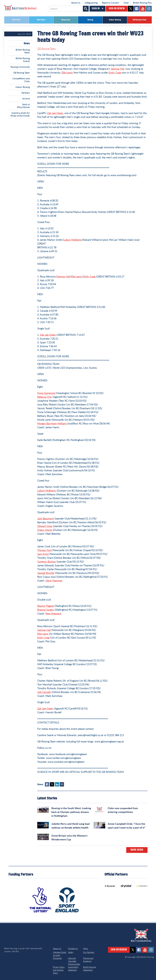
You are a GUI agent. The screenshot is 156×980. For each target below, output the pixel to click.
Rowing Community (20, 67)
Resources (66, 20)
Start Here (17, 20)
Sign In (96, 9)
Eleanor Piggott (46, 606)
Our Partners (89, 952)
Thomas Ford (44, 550)
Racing (90, 20)
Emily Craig (115, 72)
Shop (126, 3)
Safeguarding (91, 3)
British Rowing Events (23, 60)
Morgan (42, 423)
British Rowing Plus (142, 3)
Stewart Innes (45, 526)
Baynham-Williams (57, 423)
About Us (76, 3)
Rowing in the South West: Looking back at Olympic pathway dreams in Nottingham (71, 812)
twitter (131, 9)
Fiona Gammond (46, 393)
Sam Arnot (43, 554)
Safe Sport (41, 20)
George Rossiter (46, 573)
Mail (62, 784)
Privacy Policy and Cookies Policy (59, 970)
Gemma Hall (117, 69)
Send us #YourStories (24, 106)
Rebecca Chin (45, 397)
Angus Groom (45, 530)
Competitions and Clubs (21, 80)
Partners (26, 93)
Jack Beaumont (46, 518)
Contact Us (73, 948)
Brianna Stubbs (46, 610)
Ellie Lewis (67, 72)
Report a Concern (111, 3)
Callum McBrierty (72, 240)
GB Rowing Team (139, 20)
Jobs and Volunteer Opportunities (74, 961)
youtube (143, 9)
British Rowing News (23, 51)
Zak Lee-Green (55, 113)
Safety (71, 952)
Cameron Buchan (47, 562)
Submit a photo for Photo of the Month (20, 114)
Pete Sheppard (53, 613)
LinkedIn (57, 784)
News (27, 43)
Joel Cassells (44, 692)
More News (137, 850)
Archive (26, 98)
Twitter (52, 784)
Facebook (47, 784)
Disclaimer (57, 958)
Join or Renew (117, 9)
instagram (149, 9)
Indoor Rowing (115, 20)
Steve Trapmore (54, 581)
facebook (137, 9)
